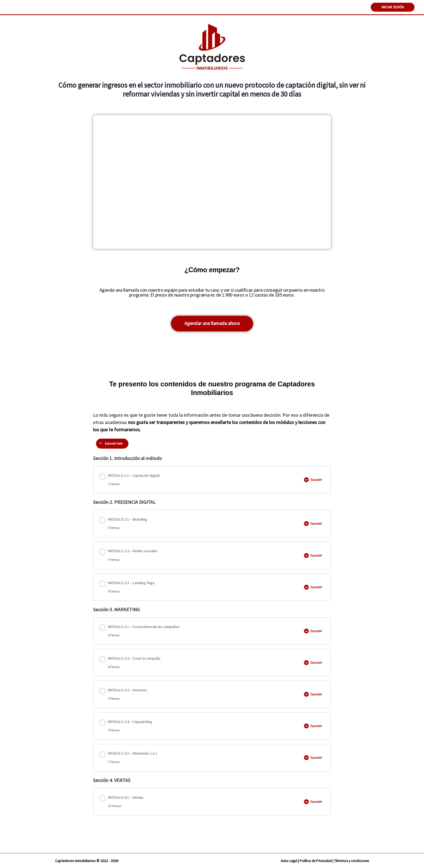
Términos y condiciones (350, 861)
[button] (212, 324)
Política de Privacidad (311, 861)
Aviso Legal (282, 861)
